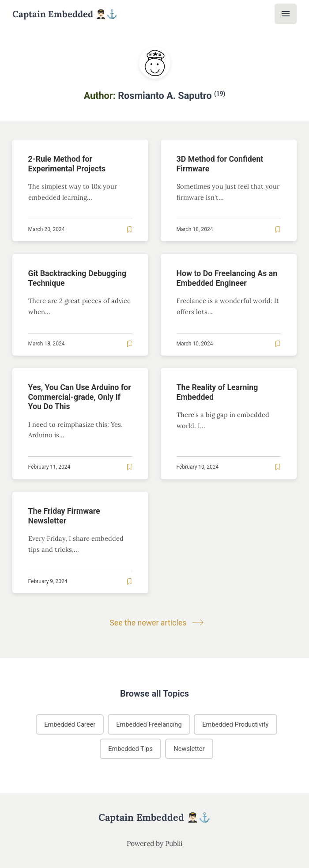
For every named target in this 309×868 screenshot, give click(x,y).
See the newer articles (154, 623)
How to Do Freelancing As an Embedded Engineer (227, 278)
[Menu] (286, 14)
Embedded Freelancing (149, 724)
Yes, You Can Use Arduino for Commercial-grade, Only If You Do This (80, 397)
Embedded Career (70, 724)
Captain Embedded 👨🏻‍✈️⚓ (65, 14)
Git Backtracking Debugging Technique (77, 278)
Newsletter (189, 749)
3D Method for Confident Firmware (220, 164)
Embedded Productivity (235, 724)
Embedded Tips (130, 749)
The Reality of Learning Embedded (217, 392)
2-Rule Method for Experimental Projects (67, 164)
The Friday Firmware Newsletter (64, 516)
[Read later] (129, 229)
